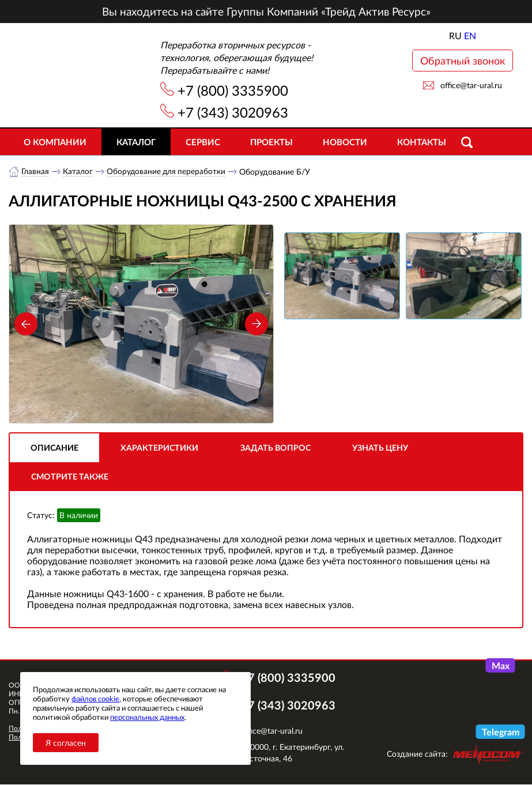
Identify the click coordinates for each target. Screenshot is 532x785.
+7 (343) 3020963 (233, 112)
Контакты (422, 142)
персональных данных (147, 717)
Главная (35, 171)
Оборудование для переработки (168, 171)
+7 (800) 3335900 (233, 90)
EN (470, 35)
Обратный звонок (463, 61)
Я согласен (66, 743)
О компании (55, 142)
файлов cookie (95, 699)
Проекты (271, 142)
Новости (345, 142)
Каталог (136, 142)
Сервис (203, 142)
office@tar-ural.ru (471, 85)
